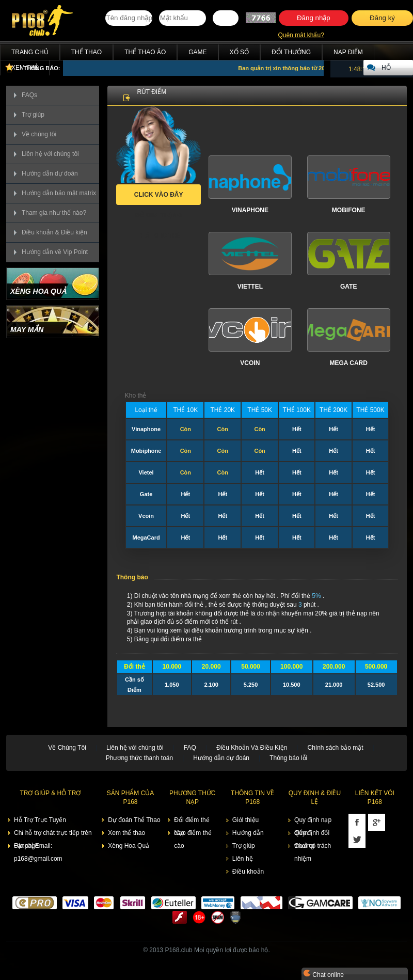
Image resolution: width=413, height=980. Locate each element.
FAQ (190, 748)
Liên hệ (243, 859)
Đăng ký (382, 18)
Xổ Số (239, 52)
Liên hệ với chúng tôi (50, 154)
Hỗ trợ (388, 70)
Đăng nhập (314, 18)
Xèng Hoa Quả (129, 846)
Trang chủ (30, 52)
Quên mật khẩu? (301, 35)
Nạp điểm (348, 52)
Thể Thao (86, 52)
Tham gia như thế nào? (54, 213)
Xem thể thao (126, 833)
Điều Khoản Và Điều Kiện (252, 748)
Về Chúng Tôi (67, 748)
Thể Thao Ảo (145, 52)
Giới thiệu (245, 820)
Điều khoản (248, 872)
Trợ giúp (33, 115)
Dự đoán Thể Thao (134, 820)
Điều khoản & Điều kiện (54, 232)
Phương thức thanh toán (139, 758)
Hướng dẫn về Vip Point (55, 252)
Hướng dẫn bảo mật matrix (59, 193)
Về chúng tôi (39, 134)
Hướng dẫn (248, 833)
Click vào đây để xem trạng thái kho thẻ (159, 198)
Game (197, 52)
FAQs (29, 95)
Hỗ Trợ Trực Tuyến (40, 820)
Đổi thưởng (291, 52)
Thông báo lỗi (288, 758)
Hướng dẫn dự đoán (50, 173)
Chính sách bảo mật (335, 748)
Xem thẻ (25, 68)
